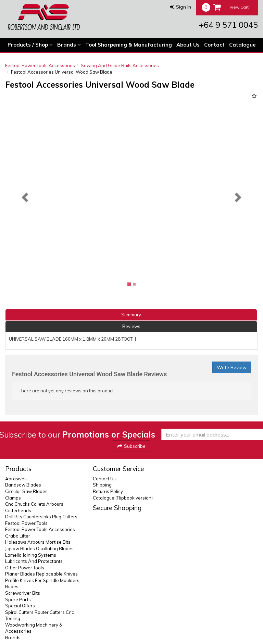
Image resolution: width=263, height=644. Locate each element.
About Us (188, 45)
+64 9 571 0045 (228, 25)
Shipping (102, 485)
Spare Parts (18, 599)
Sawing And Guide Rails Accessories (120, 65)
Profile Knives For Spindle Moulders (42, 580)
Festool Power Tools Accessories (40, 65)
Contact (214, 45)
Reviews (131, 326)
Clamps (13, 498)
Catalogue (242, 45)
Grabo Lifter (18, 536)
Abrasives (16, 479)
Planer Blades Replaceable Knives (41, 574)
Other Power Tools (25, 568)
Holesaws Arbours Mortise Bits (38, 542)
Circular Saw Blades (26, 491)
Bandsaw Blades (23, 485)
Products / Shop (30, 45)
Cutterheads (18, 510)
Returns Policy (108, 491)
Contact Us (104, 479)
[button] (181, 7)
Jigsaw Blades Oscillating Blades (39, 548)
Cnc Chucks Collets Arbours (34, 504)
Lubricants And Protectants (34, 561)
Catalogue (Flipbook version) (123, 498)
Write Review (232, 367)
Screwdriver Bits (23, 593)
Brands (69, 45)
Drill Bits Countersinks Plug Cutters (41, 517)
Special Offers (20, 606)
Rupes (12, 586)
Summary (131, 315)
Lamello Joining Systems (31, 555)
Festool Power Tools (26, 523)
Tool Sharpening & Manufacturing (129, 45)
